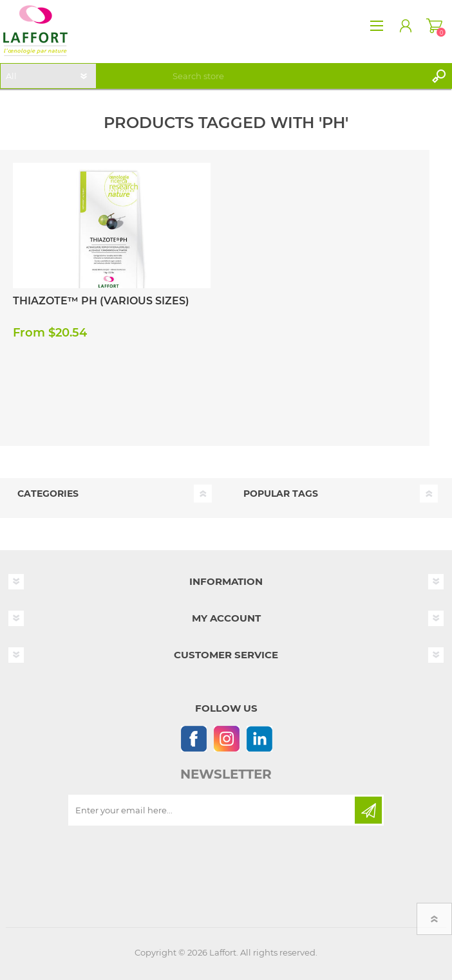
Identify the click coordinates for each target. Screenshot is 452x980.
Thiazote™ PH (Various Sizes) (101, 301)
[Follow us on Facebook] (193, 738)
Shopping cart (434, 26)
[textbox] (297, 76)
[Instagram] (226, 738)
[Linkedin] (259, 738)
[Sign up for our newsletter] (212, 810)
